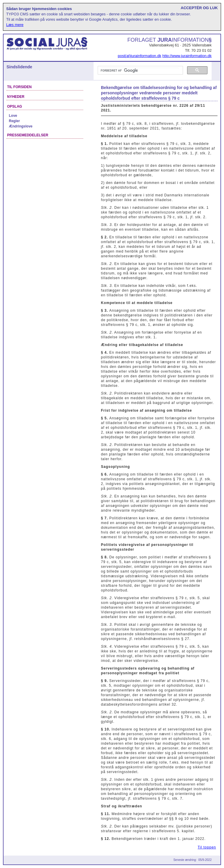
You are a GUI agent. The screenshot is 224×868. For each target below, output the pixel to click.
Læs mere (15, 25)
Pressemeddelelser (28, 135)
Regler (14, 121)
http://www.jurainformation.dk (187, 56)
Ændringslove (21, 126)
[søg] (140, 70)
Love (13, 116)
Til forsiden (19, 87)
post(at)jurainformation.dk (139, 56)
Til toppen (207, 847)
